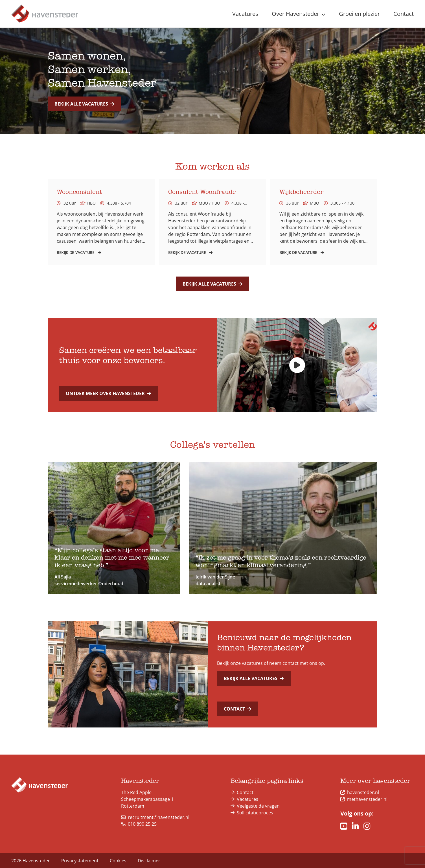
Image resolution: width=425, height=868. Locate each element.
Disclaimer (149, 861)
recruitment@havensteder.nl (155, 817)
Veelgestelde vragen (258, 806)
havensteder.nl (363, 792)
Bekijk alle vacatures (84, 104)
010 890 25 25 (139, 824)
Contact (237, 709)
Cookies (118, 861)
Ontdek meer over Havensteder (108, 393)
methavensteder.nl (367, 799)
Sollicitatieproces (255, 813)
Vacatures (247, 799)
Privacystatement (80, 861)
